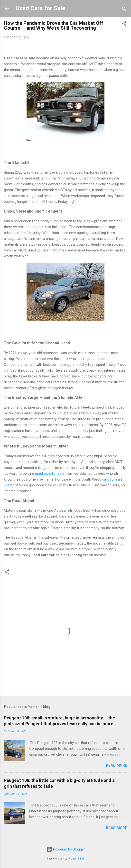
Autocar (61, 510)
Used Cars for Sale (40, 8)
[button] (124, 24)
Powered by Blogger (66, 849)
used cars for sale (50, 474)
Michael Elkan (76, 859)
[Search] (124, 10)
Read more (117, 765)
